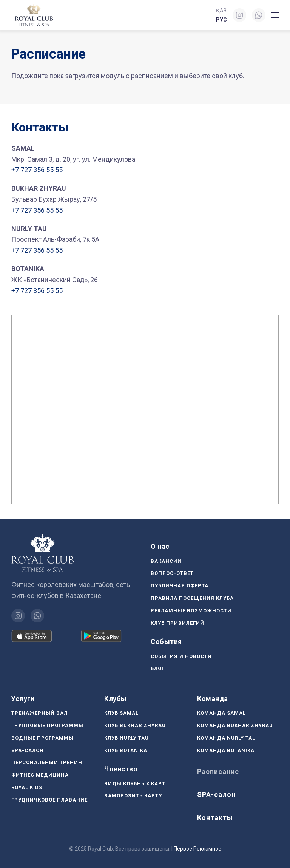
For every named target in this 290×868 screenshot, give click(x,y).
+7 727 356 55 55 (37, 170)
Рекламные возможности (191, 611)
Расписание (218, 771)
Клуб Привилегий (177, 623)
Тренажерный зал (39, 713)
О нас (160, 546)
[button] (275, 15)
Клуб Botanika (126, 750)
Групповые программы (47, 725)
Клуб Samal (121, 713)
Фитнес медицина (40, 775)
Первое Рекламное (197, 849)
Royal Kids (27, 787)
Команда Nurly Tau (227, 738)
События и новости (181, 656)
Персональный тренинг (48, 762)
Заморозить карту (133, 796)
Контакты (215, 818)
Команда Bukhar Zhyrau (235, 725)
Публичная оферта (180, 586)
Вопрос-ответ (172, 573)
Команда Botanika (226, 750)
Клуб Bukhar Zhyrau (135, 725)
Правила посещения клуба (192, 598)
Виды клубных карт (135, 784)
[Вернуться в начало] (35, 15)
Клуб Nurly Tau (126, 738)
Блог (158, 668)
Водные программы (42, 738)
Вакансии (166, 561)
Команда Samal (221, 713)
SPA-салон (28, 750)
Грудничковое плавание (49, 800)
